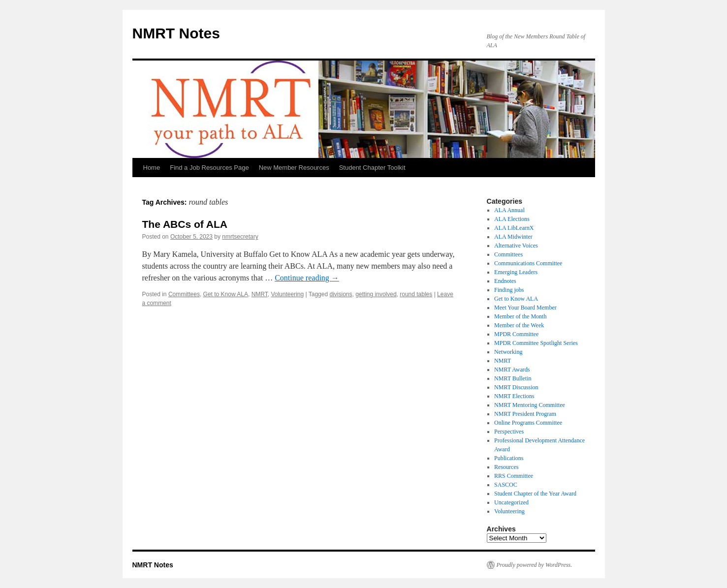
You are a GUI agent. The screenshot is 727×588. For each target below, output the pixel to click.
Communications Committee (528, 263)
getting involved (376, 294)
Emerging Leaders (516, 272)
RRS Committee (514, 476)
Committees (184, 294)
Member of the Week (519, 325)
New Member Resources (294, 168)
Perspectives (509, 432)
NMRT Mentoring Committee (530, 405)
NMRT (260, 294)
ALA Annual (509, 210)
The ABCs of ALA (185, 224)
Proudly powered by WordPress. (535, 565)
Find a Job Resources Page (209, 168)
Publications (509, 458)
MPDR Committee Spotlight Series (536, 343)
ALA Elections (512, 219)
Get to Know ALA (226, 294)
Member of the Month (520, 316)
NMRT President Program (525, 414)
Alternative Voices (516, 246)
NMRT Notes (176, 33)
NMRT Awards (512, 370)
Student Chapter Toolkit (372, 168)
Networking (508, 352)
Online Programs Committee (528, 423)
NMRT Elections (514, 396)
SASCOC (506, 485)
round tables (416, 294)
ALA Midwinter (513, 237)
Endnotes (505, 281)
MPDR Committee (516, 334)
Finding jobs (509, 290)
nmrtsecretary (240, 237)
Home (152, 168)
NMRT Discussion (516, 387)
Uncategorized (511, 502)
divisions (341, 294)
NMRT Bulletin (513, 378)
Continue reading (307, 278)
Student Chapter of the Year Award (535, 494)
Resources (506, 467)
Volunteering (287, 294)
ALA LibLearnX (514, 228)
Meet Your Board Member (525, 308)
